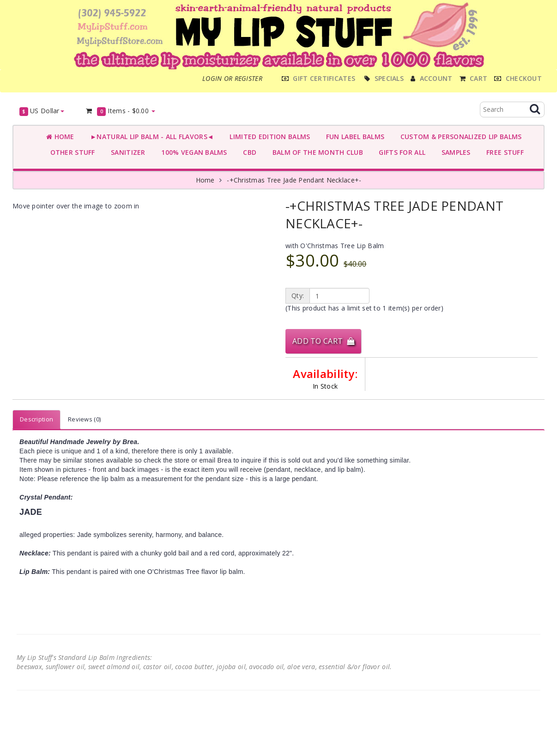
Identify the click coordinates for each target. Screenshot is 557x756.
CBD (248, 152)
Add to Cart (323, 341)
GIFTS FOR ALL (400, 152)
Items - (120, 111)
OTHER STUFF (71, 152)
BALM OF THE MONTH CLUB (316, 152)
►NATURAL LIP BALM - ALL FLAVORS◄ (150, 137)
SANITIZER (126, 152)
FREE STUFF (503, 152)
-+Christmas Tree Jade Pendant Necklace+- (294, 180)
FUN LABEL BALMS (353, 137)
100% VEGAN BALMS (192, 152)
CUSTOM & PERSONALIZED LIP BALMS (459, 137)
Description (36, 419)
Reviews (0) (84, 419)
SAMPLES (454, 152)
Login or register (232, 78)
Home (60, 137)
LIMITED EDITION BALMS (268, 137)
